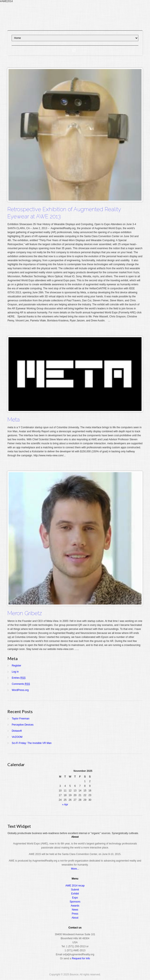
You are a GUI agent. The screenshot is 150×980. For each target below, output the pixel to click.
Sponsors (75, 902)
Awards (75, 906)
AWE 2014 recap (75, 886)
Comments (21, 684)
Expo (75, 898)
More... (75, 869)
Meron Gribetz (25, 613)
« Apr (65, 805)
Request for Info (81, 958)
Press (75, 914)
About (75, 918)
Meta (14, 420)
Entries (19, 678)
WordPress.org (20, 690)
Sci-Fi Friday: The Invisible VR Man (32, 743)
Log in (15, 672)
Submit (75, 890)
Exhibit (75, 894)
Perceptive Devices (23, 725)
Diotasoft (17, 731)
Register (16, 666)
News (75, 910)
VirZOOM (17, 737)
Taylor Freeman (20, 719)
